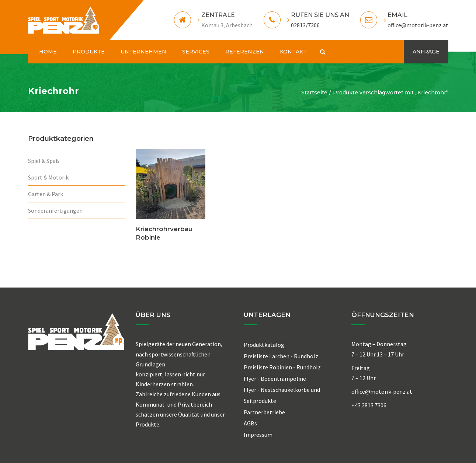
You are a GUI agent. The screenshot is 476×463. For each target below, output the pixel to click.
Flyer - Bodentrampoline (275, 379)
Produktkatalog (264, 345)
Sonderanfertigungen (55, 210)
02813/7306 (305, 25)
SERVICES (196, 52)
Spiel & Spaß (44, 161)
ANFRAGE (426, 52)
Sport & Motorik (48, 177)
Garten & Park (46, 194)
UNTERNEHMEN (143, 52)
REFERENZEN (245, 52)
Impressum (258, 435)
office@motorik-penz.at (418, 25)
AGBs (250, 423)
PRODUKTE (89, 52)
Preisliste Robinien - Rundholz (282, 367)
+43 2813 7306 (369, 405)
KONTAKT (293, 52)
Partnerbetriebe (264, 412)
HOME (48, 52)
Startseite (314, 93)
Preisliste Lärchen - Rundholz (281, 356)
